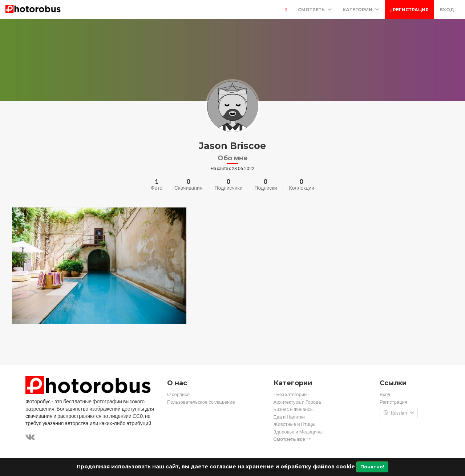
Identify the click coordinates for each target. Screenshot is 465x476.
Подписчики (228, 188)
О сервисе (178, 394)
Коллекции (302, 188)
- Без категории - (292, 394)
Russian (399, 413)
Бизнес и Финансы (294, 409)
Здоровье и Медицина (298, 432)
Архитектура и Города (297, 402)
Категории (361, 10)
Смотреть (315, 10)
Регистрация (409, 10)
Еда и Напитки (289, 417)
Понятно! (372, 467)
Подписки (266, 188)
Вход (447, 10)
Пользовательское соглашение (201, 402)
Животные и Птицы (294, 424)
